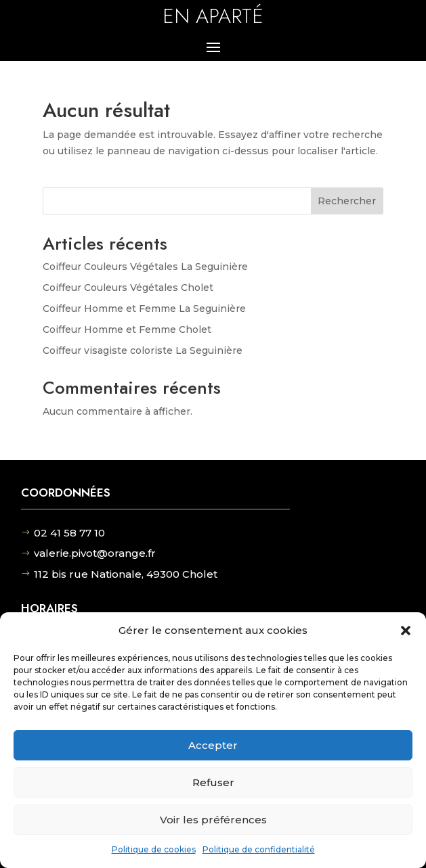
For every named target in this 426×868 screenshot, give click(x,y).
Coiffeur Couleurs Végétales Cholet (128, 288)
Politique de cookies (154, 849)
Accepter (213, 745)
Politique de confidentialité (259, 849)
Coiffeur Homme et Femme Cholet (127, 329)
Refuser (213, 782)
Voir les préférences (213, 820)
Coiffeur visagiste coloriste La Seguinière (143, 350)
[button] (406, 631)
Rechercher (347, 201)
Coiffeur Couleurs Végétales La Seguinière (145, 267)
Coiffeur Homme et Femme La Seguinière (144, 309)
